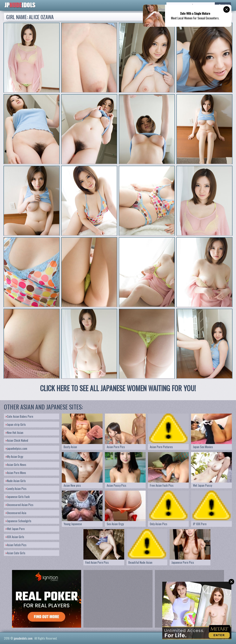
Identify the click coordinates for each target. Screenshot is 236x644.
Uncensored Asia (16, 513)
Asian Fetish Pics (16, 545)
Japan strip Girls (16, 424)
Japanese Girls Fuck (18, 497)
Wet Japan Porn (15, 529)
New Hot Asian (15, 432)
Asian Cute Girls (16, 553)
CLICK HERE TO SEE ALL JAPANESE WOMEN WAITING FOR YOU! (118, 388)
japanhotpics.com (16, 448)
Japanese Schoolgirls (19, 521)
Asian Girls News (16, 465)
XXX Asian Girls (15, 537)
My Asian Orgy (14, 456)
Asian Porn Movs (16, 473)
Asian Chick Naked (17, 440)
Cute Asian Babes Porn (19, 416)
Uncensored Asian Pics (20, 505)
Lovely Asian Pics (16, 489)
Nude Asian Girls (16, 481)
